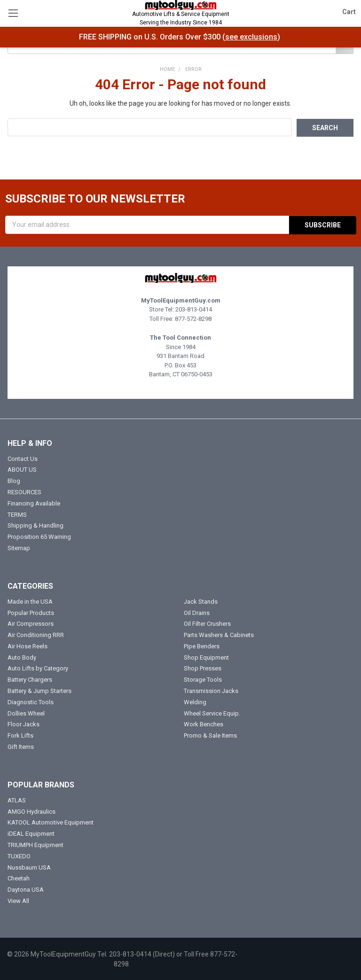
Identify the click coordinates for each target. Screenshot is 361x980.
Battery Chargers (30, 679)
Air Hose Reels (27, 645)
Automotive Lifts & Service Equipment (180, 19)
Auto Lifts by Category (38, 668)
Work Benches (204, 724)
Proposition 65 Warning (39, 536)
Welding (195, 701)
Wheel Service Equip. (212, 712)
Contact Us (23, 458)
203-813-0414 (194, 308)
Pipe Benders (202, 645)
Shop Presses (203, 668)
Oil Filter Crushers (207, 623)
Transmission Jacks (211, 690)
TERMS (17, 514)
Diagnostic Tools (31, 701)
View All (18, 900)
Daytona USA (26, 889)
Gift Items (21, 746)
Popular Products (31, 612)
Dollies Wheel (26, 712)
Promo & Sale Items (210, 735)
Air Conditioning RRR (36, 634)
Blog (14, 480)
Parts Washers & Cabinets (219, 634)
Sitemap (19, 547)
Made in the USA (30, 601)
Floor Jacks (24, 724)
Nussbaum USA (29, 867)
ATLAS (17, 799)
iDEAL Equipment (31, 833)
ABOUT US (22, 469)
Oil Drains (197, 612)
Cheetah (19, 878)
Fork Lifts (20, 735)
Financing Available (34, 502)
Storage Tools (203, 679)
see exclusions (251, 37)
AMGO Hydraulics (31, 811)
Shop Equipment (206, 657)
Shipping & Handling (35, 525)
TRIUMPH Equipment (35, 844)
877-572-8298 (193, 318)
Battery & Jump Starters (39, 690)
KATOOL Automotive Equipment (51, 822)
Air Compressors (31, 623)
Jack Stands (201, 601)
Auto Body (22, 657)
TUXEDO (19, 855)
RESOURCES (24, 491)
